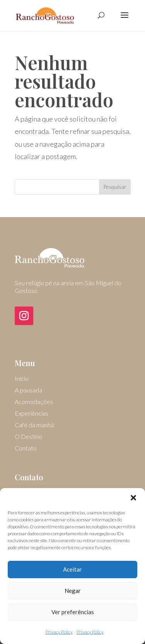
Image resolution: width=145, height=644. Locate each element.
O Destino (28, 437)
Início (22, 379)
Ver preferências (73, 612)
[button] (133, 498)
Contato (26, 449)
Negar (73, 591)
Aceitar (72, 569)
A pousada (28, 391)
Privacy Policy (59, 632)
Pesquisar (115, 187)
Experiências (32, 414)
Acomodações (34, 402)
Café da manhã (34, 425)
